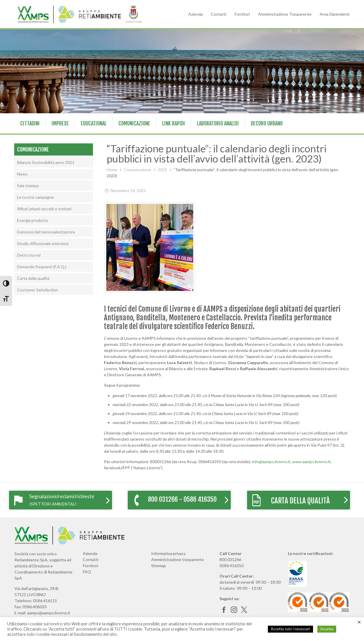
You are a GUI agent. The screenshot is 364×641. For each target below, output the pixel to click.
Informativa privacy (168, 553)
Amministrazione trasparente (178, 559)
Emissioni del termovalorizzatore (46, 232)
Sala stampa (28, 186)
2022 (162, 170)
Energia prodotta (32, 220)
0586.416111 (45, 601)
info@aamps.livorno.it (271, 462)
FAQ (87, 572)
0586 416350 (232, 566)
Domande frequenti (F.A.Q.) (42, 267)
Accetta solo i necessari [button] (290, 629)
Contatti (219, 14)
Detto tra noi (29, 255)
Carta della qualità (33, 278)
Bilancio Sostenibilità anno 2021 (46, 162)
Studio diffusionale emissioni (43, 243)
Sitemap (159, 566)
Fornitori (242, 14)
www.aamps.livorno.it (311, 462)
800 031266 (230, 559)
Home (112, 170)
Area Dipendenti (335, 14)
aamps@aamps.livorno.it (49, 613)
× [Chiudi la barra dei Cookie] (359, 622)
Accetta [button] (327, 629)
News (22, 174)
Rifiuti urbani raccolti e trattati (44, 209)
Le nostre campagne (35, 197)
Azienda (195, 14)
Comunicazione (137, 170)
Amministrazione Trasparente (285, 14)
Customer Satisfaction (38, 290)
